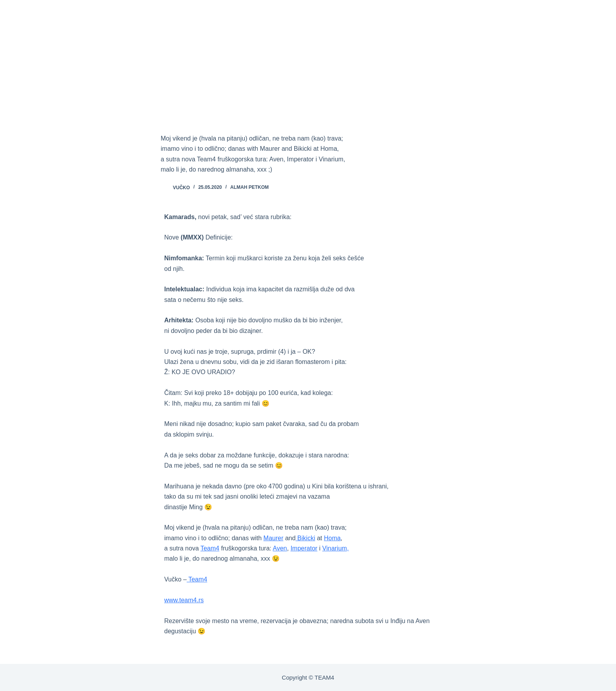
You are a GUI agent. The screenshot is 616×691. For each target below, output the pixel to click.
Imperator (304, 548)
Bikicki (305, 538)
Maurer (274, 538)
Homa (332, 538)
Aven (280, 548)
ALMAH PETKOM (249, 187)
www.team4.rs (184, 600)
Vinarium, (335, 548)
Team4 (210, 548)
